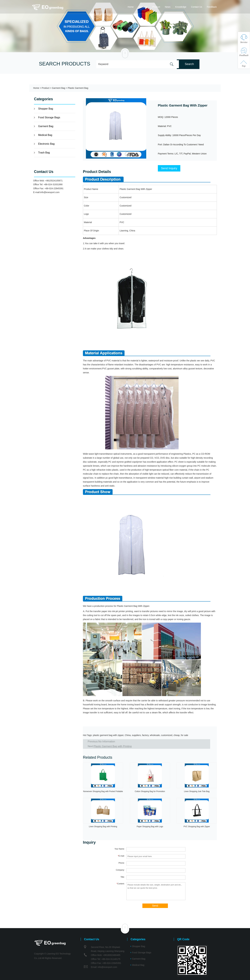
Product (156, 7)
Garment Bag (59, 88)
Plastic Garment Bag (78, 88)
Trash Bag (44, 153)
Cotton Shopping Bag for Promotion (150, 791)
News (168, 7)
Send (155, 906)
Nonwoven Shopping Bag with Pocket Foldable (103, 791)
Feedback (212, 7)
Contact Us (197, 7)
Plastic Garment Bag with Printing (113, 746)
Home (131, 7)
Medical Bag (45, 135)
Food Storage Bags (49, 117)
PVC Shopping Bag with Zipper (197, 827)
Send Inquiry (169, 168)
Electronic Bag (46, 144)
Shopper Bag (46, 109)
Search (189, 64)
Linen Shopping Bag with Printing (103, 827)
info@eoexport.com (50, 192)
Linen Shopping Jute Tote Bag (197, 791)
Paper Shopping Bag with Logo (150, 827)
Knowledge (181, 7)
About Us (143, 7)
